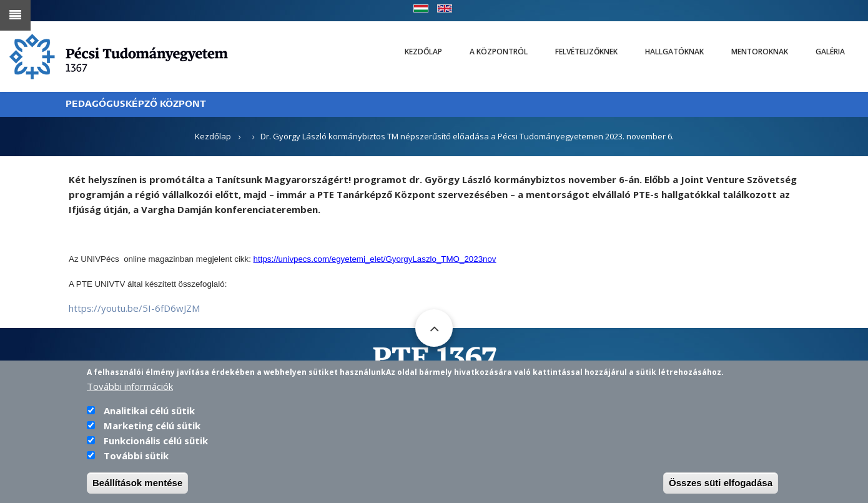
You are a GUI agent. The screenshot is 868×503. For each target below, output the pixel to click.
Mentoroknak (760, 52)
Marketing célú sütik (152, 432)
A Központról (499, 52)
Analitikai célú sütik (149, 417)
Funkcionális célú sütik (156, 447)
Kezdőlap (423, 52)
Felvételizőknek (586, 52)
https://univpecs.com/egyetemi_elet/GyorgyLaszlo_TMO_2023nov (375, 259)
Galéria (830, 52)
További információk (130, 392)
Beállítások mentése (137, 489)
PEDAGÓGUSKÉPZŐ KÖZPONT (136, 104)
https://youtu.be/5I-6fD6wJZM (134, 308)
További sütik (136, 462)
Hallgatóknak (674, 52)
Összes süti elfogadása (721, 489)
